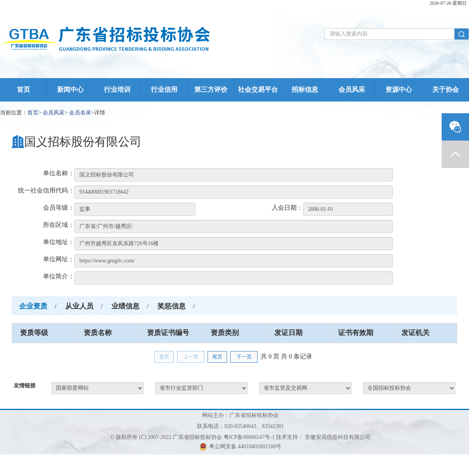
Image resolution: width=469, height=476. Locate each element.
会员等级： (59, 208)
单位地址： (59, 242)
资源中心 (399, 90)
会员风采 (352, 90)
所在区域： (59, 225)
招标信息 (305, 90)
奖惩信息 (172, 306)
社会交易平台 (258, 90)
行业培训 (117, 90)
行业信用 (164, 90)
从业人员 (79, 306)
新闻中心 (70, 90)
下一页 (244, 357)
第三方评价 (211, 90)
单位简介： (59, 276)
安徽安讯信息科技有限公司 (338, 437)
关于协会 (446, 90)
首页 (23, 90)
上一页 (191, 357)
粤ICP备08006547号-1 (249, 437)
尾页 (217, 357)
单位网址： (59, 259)
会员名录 (80, 113)
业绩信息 (125, 306)
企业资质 (33, 306)
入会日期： (287, 208)
